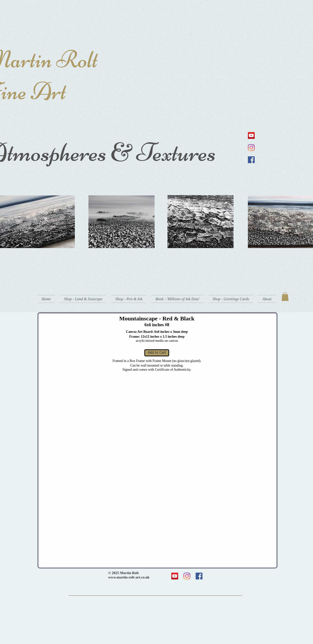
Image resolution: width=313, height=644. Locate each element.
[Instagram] (251, 148)
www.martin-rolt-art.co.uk (129, 577)
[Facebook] (251, 160)
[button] (83, 299)
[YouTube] (251, 135)
